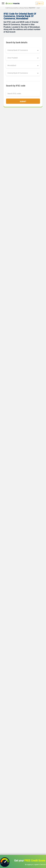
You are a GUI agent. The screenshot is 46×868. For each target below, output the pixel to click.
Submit (23, 102)
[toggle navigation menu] (3, 3)
